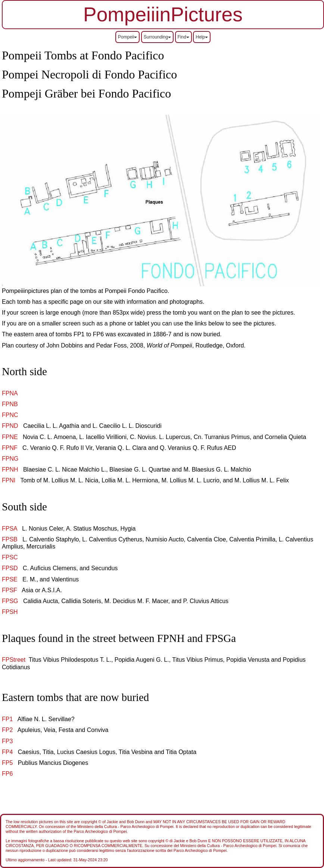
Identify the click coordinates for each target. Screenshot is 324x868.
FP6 (7, 774)
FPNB (10, 404)
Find (183, 37)
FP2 (7, 730)
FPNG (10, 459)
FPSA (10, 529)
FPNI (9, 480)
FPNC (10, 415)
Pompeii (127, 37)
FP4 (7, 752)
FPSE (10, 579)
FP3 (7, 741)
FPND (10, 426)
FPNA (10, 393)
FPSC (10, 557)
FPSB (10, 539)
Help (202, 37)
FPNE (10, 437)
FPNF (10, 448)
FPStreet (14, 660)
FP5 (7, 763)
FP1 (7, 719)
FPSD (10, 568)
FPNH (10, 469)
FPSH (10, 612)
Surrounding (157, 37)
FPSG (10, 601)
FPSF (10, 590)
